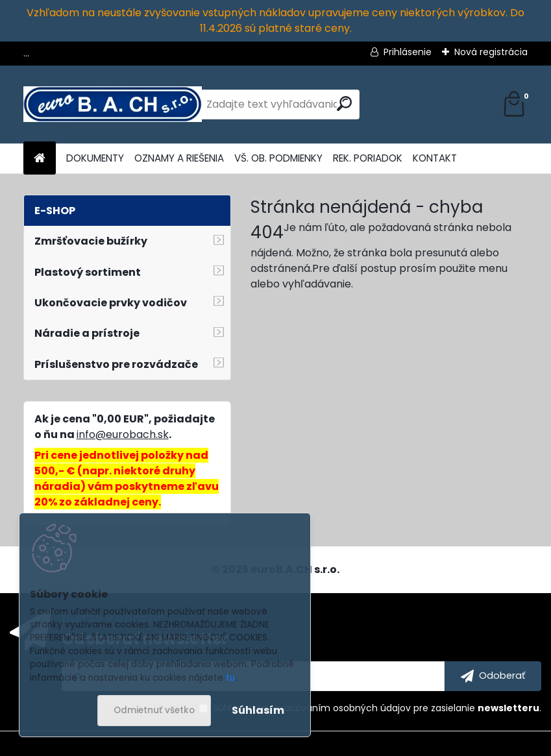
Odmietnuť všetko (154, 710)
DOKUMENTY (95, 158)
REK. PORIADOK (368, 158)
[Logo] (113, 104)
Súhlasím (258, 710)
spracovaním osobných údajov (340, 708)
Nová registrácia (491, 52)
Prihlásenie (408, 52)
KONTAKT (435, 158)
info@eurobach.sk (123, 434)
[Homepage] (40, 159)
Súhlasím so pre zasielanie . (377, 708)
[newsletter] (493, 676)
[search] (344, 104)
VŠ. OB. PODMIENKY (278, 158)
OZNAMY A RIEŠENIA (179, 158)
